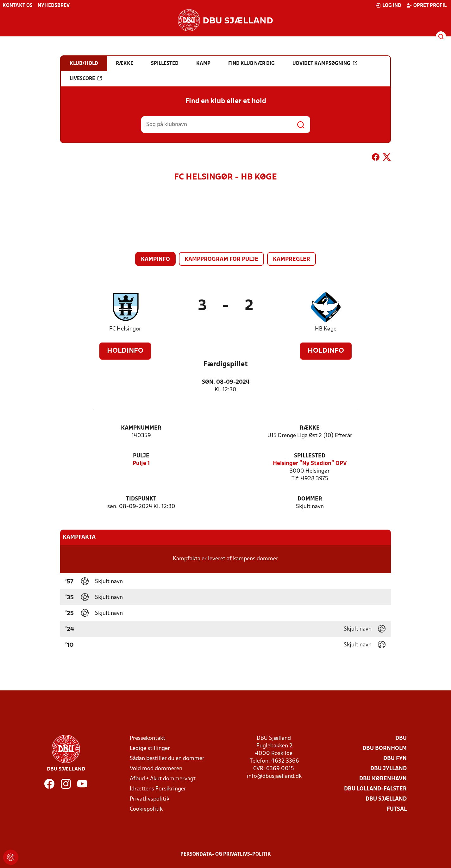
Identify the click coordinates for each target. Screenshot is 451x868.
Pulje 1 (141, 464)
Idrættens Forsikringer (158, 789)
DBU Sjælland (386, 799)
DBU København (383, 779)
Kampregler (291, 259)
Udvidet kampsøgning (325, 63)
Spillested (310, 456)
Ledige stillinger (150, 748)
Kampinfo (155, 259)
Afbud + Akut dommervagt (163, 779)
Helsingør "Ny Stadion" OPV (310, 464)
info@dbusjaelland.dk (274, 776)
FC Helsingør (125, 329)
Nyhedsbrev (54, 6)
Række (310, 428)
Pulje (141, 456)
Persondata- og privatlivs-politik (226, 854)
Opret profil (426, 5)
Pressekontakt (147, 738)
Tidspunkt (141, 499)
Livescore (86, 79)
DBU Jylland (388, 769)
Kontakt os (18, 6)
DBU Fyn (395, 759)
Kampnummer (141, 428)
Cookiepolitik (146, 809)
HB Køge (326, 329)
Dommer (310, 499)
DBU (401, 738)
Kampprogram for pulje (221, 259)
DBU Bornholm (385, 748)
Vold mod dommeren (156, 769)
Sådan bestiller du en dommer (167, 759)
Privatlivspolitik (150, 799)
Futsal (397, 809)
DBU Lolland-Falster (375, 789)
